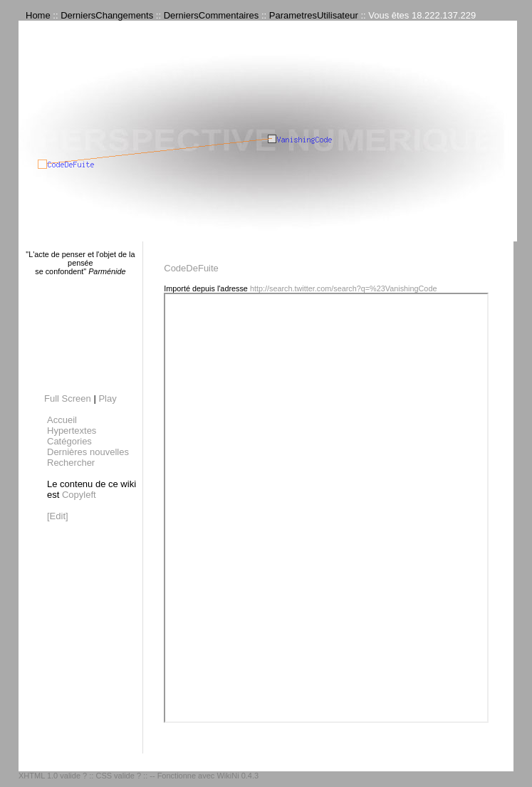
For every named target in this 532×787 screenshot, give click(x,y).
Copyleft (79, 495)
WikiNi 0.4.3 (238, 776)
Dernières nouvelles (88, 452)
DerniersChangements (107, 15)
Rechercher (71, 463)
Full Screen (68, 398)
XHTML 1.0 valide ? (53, 776)
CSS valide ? (118, 776)
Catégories (69, 441)
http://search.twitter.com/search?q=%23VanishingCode (344, 288)
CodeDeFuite (191, 268)
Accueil (62, 420)
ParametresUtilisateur (314, 15)
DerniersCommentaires (212, 15)
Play (107, 398)
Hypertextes (72, 431)
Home (38, 15)
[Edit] (58, 516)
